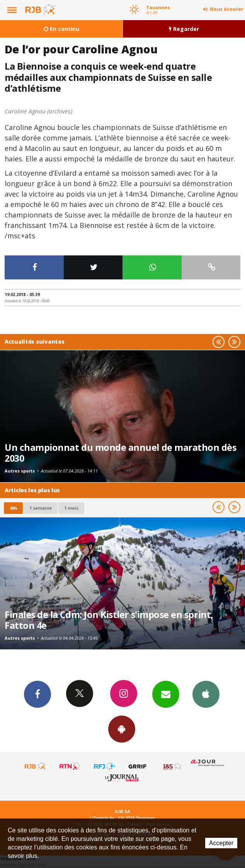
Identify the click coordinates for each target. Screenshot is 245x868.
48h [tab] (13, 508)
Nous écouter (227, 9)
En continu (61, 29)
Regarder (184, 29)
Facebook (37, 694)
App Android (122, 729)
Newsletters (166, 694)
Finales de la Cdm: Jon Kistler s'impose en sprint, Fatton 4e (109, 620)
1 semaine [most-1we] (41, 508)
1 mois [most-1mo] (71, 508)
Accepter (221, 843)
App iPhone (206, 694)
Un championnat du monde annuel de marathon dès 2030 (121, 453)
